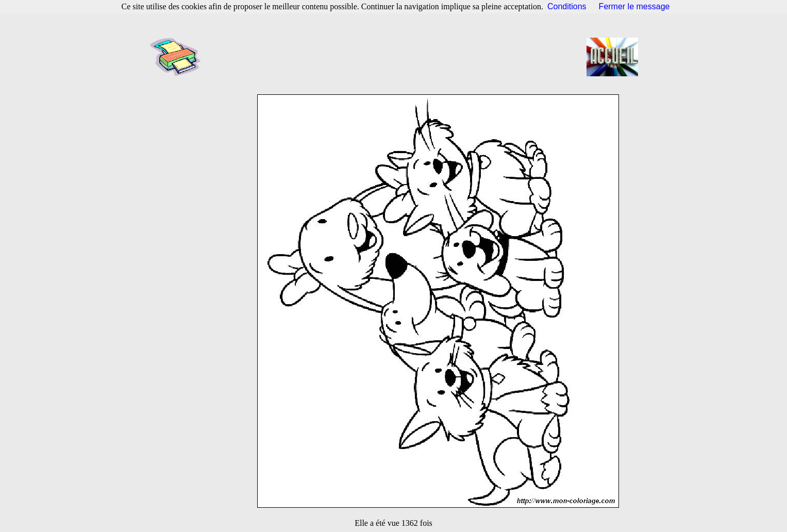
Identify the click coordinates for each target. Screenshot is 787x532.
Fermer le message (634, 6)
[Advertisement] (397, 57)
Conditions (567, 6)
